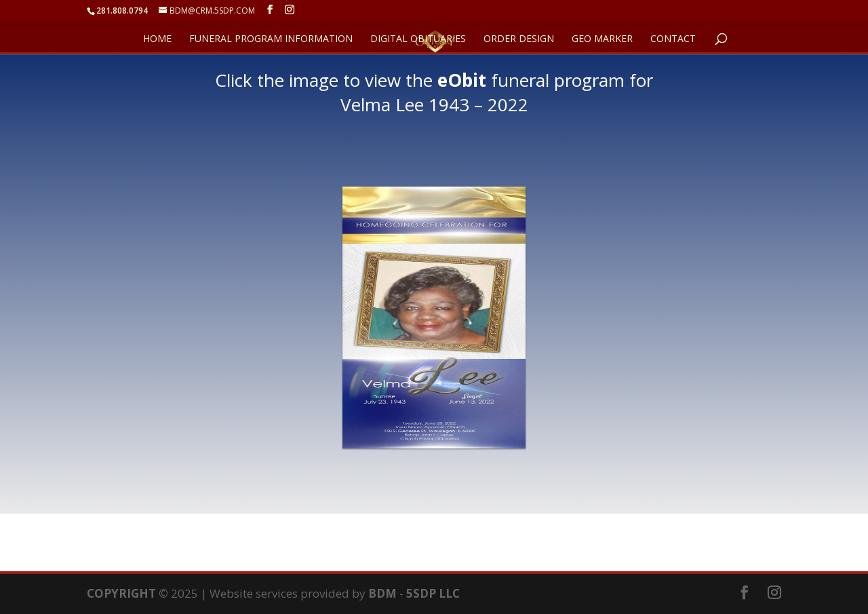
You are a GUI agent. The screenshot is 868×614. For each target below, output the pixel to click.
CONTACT (673, 39)
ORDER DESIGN (519, 39)
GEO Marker (602, 39)
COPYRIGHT (121, 593)
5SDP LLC (433, 593)
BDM (382, 593)
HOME (157, 39)
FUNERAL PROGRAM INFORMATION (271, 39)
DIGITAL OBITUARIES (418, 39)
